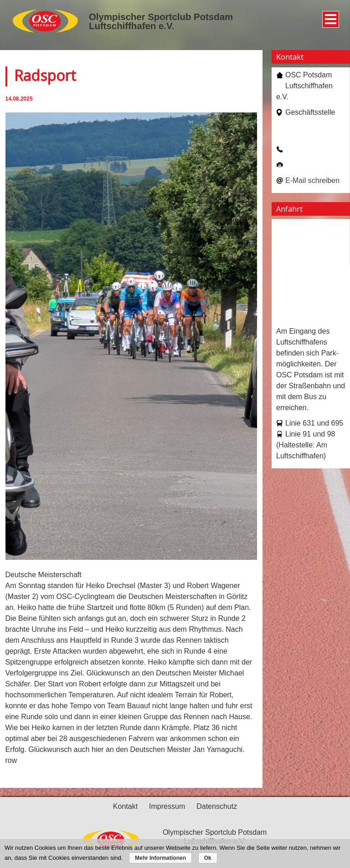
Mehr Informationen (160, 858)
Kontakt (125, 806)
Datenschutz (217, 806)
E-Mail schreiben (312, 180)
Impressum (167, 806)
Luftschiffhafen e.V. (131, 26)
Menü (329, 16)
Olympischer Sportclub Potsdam (161, 17)
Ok (208, 858)
